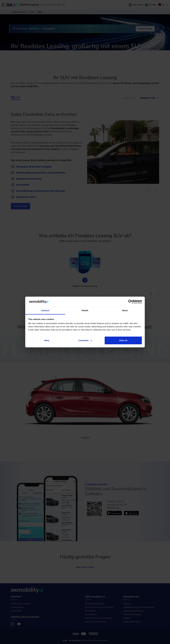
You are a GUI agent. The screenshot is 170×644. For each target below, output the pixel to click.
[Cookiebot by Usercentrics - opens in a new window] (130, 302)
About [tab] (125, 310)
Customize (85, 340)
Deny (47, 340)
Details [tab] (85, 310)
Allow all (123, 340)
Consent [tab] (45, 310)
